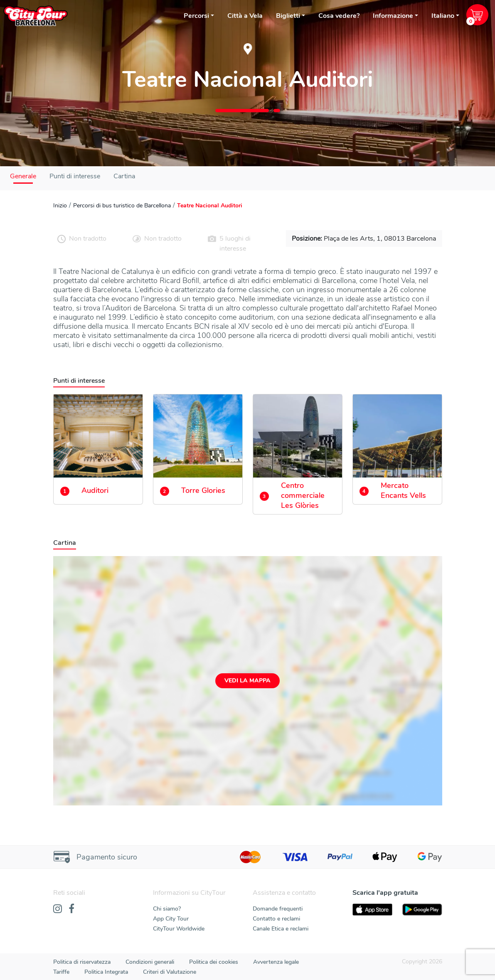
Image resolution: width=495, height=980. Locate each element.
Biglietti (288, 16)
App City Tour (171, 919)
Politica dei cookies (214, 962)
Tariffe (61, 972)
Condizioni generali (150, 962)
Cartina (124, 176)
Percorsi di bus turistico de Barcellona (122, 206)
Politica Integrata (106, 972)
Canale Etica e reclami (281, 929)
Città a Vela (245, 16)
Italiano (443, 16)
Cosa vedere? (339, 16)
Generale (23, 176)
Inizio (60, 206)
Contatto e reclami (276, 919)
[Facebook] (71, 909)
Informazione (393, 16)
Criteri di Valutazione (170, 972)
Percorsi (196, 16)
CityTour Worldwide (179, 929)
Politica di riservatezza (82, 962)
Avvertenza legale (276, 962)
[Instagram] (58, 909)
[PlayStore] (422, 910)
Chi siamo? (167, 909)
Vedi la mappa (247, 681)
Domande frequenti (278, 909)
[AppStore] (372, 910)
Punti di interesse (75, 176)
